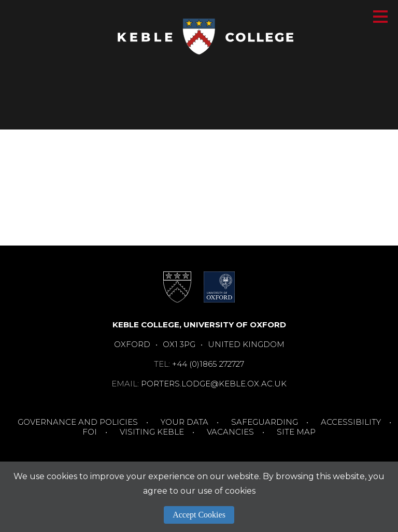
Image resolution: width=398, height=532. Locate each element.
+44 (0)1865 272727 (208, 364)
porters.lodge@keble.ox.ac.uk (214, 384)
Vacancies (230, 432)
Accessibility (351, 422)
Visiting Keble (152, 432)
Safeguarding (265, 422)
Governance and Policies (78, 422)
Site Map (296, 432)
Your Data (184, 422)
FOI (90, 432)
